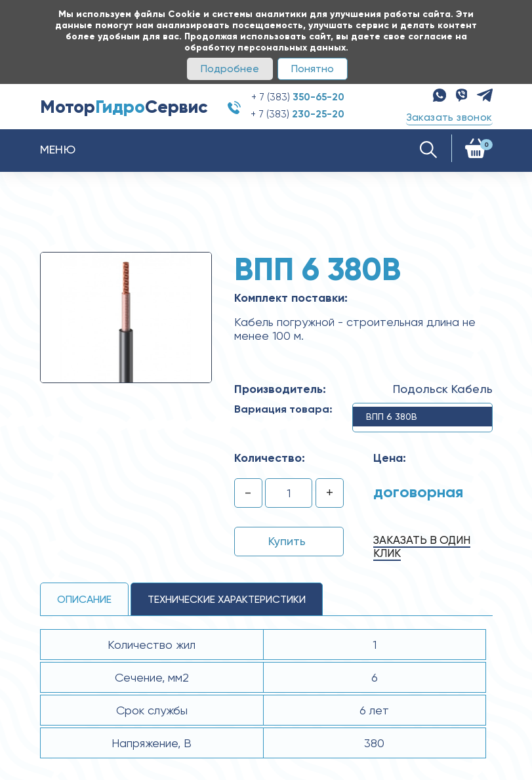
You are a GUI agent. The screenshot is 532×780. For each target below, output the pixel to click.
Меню (58, 149)
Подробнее (230, 69)
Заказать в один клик (422, 546)
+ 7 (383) (298, 97)
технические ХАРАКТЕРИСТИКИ (227, 599)
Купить (287, 541)
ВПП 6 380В (392, 417)
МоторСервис (124, 107)
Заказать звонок (449, 117)
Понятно (313, 69)
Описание (84, 599)
